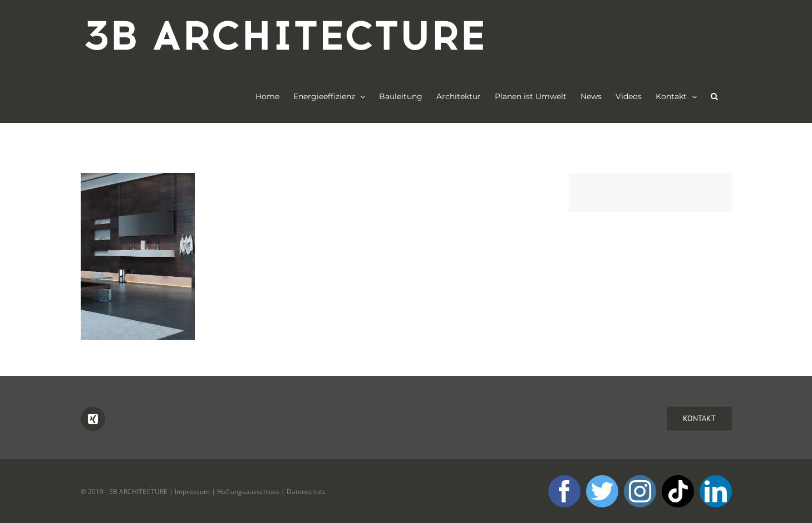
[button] (714, 96)
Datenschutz (306, 492)
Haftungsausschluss (248, 492)
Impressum (192, 492)
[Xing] (93, 419)
